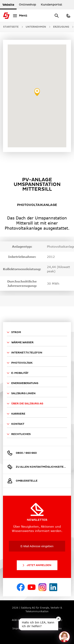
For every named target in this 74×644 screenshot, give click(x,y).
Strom (14, 332)
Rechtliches (19, 434)
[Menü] (20, 16)
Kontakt (16, 424)
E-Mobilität (18, 373)
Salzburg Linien (21, 393)
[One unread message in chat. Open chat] (64, 637)
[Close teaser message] (58, 619)
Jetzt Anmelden (37, 565)
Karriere (16, 414)
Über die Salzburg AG (25, 404)
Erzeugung (61, 27)
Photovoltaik (20, 363)
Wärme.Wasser (20, 342)
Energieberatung (23, 383)
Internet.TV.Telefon (25, 353)
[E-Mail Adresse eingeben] (37, 546)
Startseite (11, 27)
